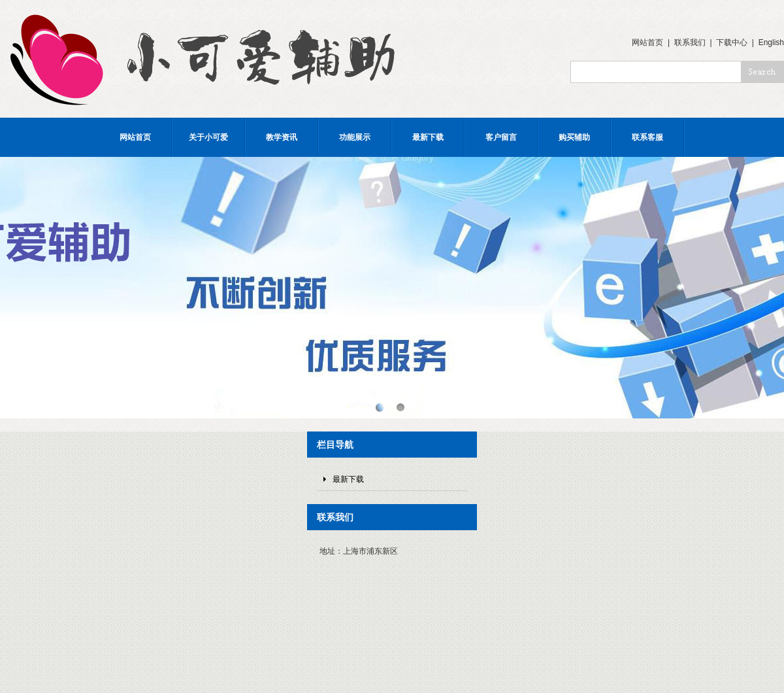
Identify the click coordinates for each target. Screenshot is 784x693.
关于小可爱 (208, 137)
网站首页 (647, 42)
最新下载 (428, 137)
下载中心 (732, 42)
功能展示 (355, 137)
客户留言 (501, 137)
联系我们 (690, 42)
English (771, 42)
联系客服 (647, 137)
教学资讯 (282, 137)
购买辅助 (574, 137)
